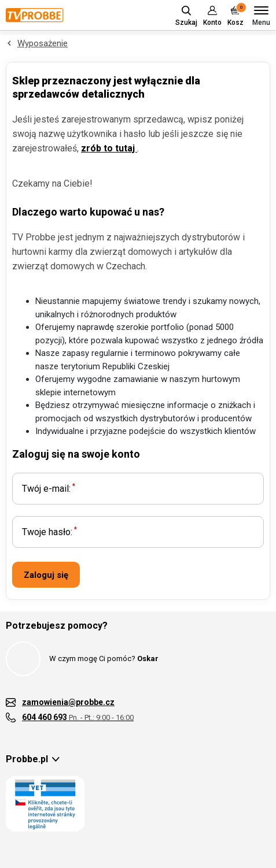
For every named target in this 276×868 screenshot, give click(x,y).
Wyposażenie (43, 43)
